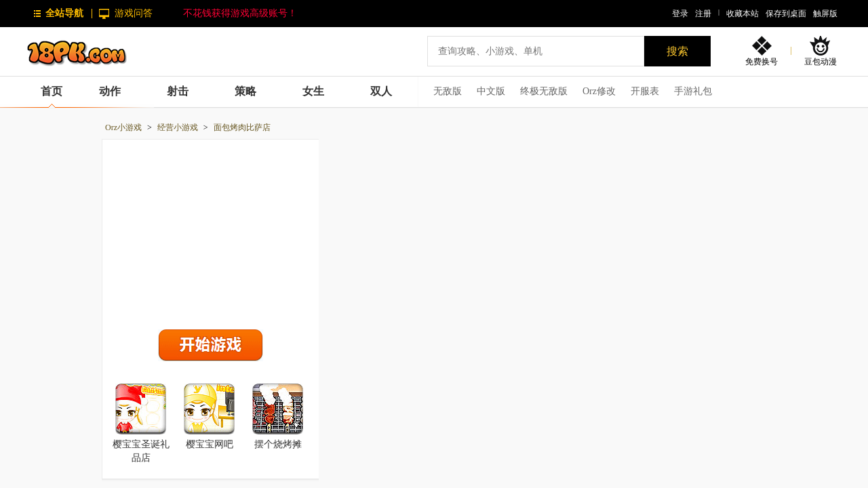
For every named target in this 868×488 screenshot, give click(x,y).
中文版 (491, 91)
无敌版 (448, 91)
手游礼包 (693, 91)
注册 (703, 14)
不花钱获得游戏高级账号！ (240, 13)
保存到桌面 (786, 14)
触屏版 (825, 14)
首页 (52, 91)
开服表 (645, 91)
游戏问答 (134, 13)
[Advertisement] (211, 231)
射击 (178, 91)
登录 (680, 14)
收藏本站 (743, 14)
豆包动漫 (821, 61)
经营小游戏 (178, 127)
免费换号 (762, 61)
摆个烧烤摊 (278, 444)
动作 (110, 91)
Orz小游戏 (123, 127)
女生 (313, 91)
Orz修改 (599, 91)
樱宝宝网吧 (210, 444)
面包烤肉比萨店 (242, 127)
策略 (245, 91)
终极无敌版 (544, 91)
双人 (381, 91)
